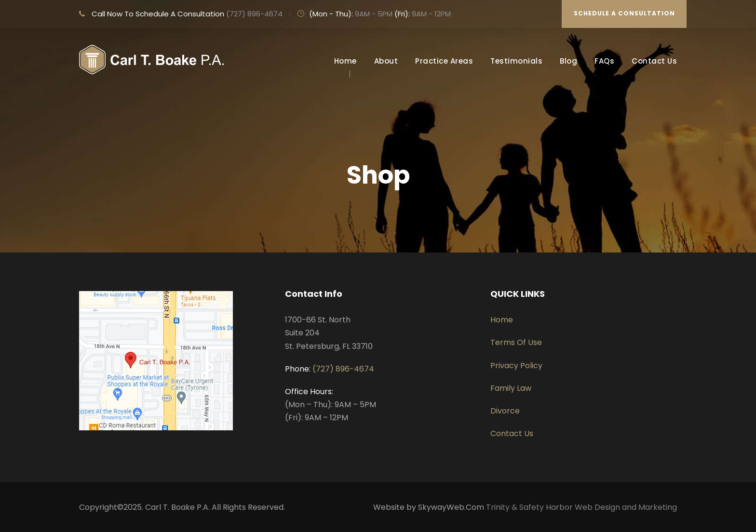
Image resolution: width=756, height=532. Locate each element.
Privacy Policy (516, 366)
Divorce (505, 411)
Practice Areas (444, 61)
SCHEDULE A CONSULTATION (624, 13)
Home (345, 61)
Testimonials (516, 61)
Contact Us (654, 61)
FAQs (604, 61)
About (386, 61)
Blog (568, 61)
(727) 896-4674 (254, 14)
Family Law (511, 388)
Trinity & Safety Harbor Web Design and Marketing (581, 507)
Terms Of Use (516, 342)
